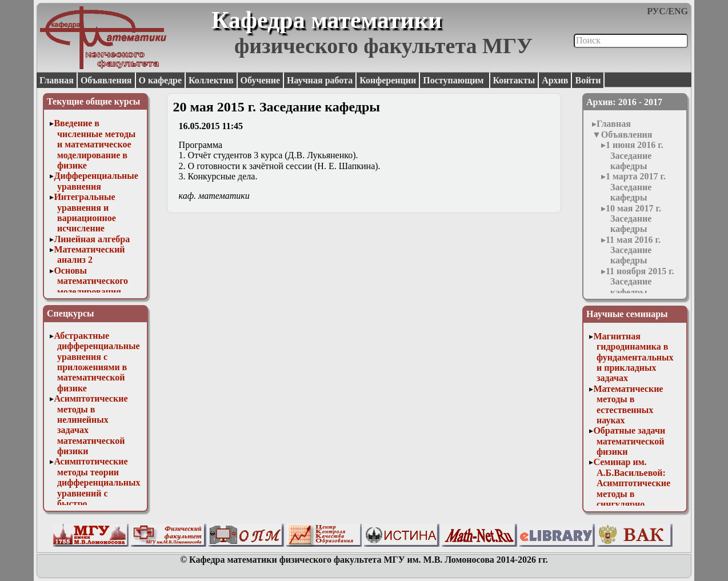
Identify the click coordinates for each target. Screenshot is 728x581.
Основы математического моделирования (91, 281)
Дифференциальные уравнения (96, 181)
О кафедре (160, 80)
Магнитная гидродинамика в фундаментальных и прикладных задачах (633, 357)
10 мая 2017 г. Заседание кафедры (633, 219)
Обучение (261, 80)
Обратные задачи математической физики (629, 441)
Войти (588, 80)
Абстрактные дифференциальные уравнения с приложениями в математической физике (97, 362)
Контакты (514, 80)
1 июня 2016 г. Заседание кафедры (635, 155)
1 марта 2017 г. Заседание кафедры (636, 187)
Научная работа (320, 80)
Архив (555, 80)
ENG (678, 11)
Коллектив (211, 80)
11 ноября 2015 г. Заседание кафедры (640, 282)
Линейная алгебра (92, 239)
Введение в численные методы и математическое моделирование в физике (95, 144)
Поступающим (454, 80)
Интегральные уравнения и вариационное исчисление (85, 213)
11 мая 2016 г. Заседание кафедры (633, 250)
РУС (656, 11)
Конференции (388, 80)
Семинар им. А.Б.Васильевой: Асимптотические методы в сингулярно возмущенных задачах (632, 493)
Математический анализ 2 (89, 255)
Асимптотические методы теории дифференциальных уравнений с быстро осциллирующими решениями (97, 493)
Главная (57, 80)
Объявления (106, 80)
